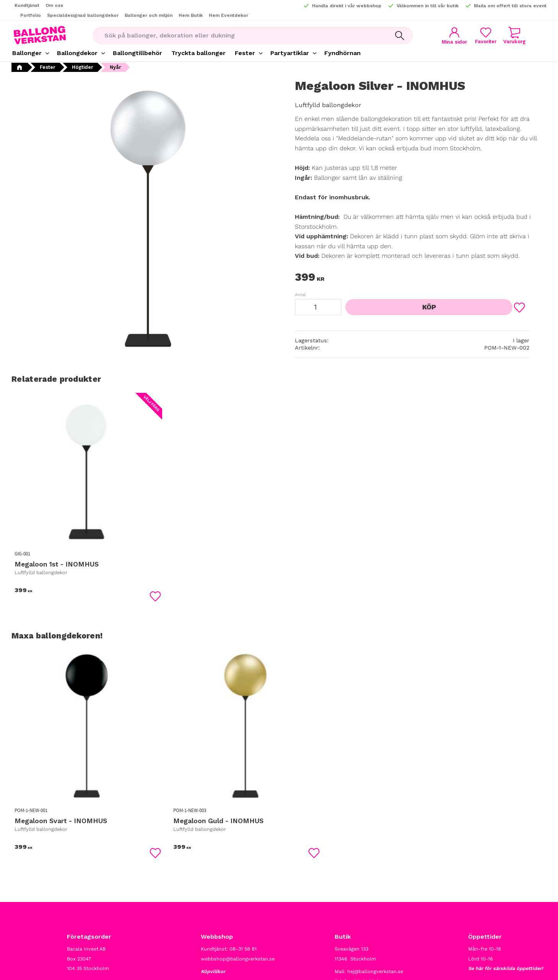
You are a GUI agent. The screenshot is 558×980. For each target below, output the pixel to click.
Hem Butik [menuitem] (191, 15)
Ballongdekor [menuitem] (77, 53)
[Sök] (397, 36)
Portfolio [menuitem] (31, 15)
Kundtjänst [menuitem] (27, 5)
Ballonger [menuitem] (27, 53)
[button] (483, 35)
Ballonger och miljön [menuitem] (149, 15)
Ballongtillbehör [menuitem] (137, 53)
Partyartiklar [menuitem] (290, 53)
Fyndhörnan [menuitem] (342, 53)
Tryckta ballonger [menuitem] (198, 53)
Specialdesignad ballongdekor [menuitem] (83, 15)
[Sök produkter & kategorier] (237, 36)
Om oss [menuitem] (54, 5)
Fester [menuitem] (245, 53)
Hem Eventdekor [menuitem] (229, 15)
